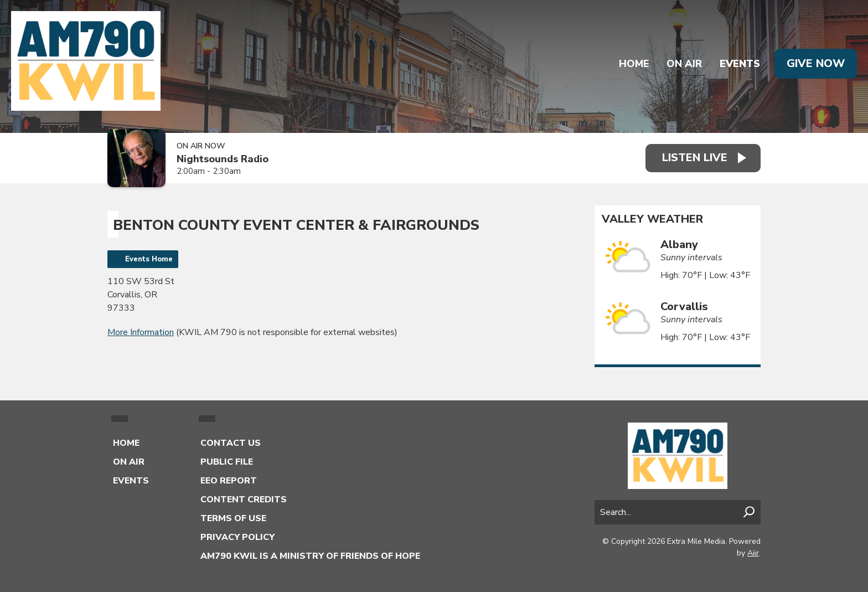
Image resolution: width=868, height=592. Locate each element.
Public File (227, 462)
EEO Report (229, 481)
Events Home (149, 259)
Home (634, 64)
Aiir (753, 553)
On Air (684, 64)
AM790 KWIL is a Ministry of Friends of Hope (310, 556)
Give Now (816, 63)
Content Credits (244, 500)
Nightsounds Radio (223, 159)
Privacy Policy (237, 537)
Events (740, 64)
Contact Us (231, 443)
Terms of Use (233, 518)
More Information (141, 332)
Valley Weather (652, 219)
